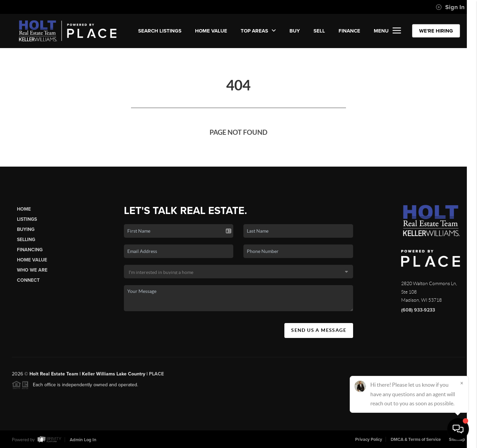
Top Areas (258, 31)
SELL (319, 31)
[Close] (462, 383)
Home (24, 209)
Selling (26, 240)
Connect (28, 280)
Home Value (211, 31)
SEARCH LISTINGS (160, 31)
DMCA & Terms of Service (416, 440)
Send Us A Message (319, 330)
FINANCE (349, 31)
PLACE (156, 376)
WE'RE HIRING (436, 31)
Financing (30, 250)
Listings (27, 219)
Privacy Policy (369, 440)
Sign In (450, 7)
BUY (295, 31)
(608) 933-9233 (418, 310)
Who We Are (32, 270)
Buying (26, 229)
